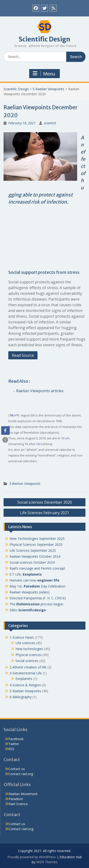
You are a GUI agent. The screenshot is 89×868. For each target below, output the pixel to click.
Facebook (16, 739)
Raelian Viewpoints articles (40, 391)
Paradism (16, 799)
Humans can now (34, 580)
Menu (44, 74)
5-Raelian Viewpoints (48, 89)
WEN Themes (47, 862)
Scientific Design (44, 39)
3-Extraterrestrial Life (26, 673)
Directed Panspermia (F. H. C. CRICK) (38, 598)
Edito (28, 610)
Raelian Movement (23, 794)
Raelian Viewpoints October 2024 (35, 556)
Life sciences (25, 643)
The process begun (36, 604)
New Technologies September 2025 (37, 539)
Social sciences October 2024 (32, 562)
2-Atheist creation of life (28, 667)
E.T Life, (26, 574)
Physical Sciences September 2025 (36, 544)
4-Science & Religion (25, 685)
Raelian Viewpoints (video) (30, 592)
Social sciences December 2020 (45, 502)
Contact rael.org (21, 774)
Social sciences (27, 661)
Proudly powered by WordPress (32, 857)
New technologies (29, 649)
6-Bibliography (21, 697)
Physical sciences (29, 655)
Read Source (23, 355)
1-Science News (22, 637)
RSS (11, 749)
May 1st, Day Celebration (37, 586)
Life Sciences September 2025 (33, 550)
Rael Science (18, 804)
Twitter (14, 744)
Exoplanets (24, 679)
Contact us (17, 769)
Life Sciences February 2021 (44, 513)
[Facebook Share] (5, 431)
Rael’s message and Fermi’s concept (37, 568)
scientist (50, 123)
